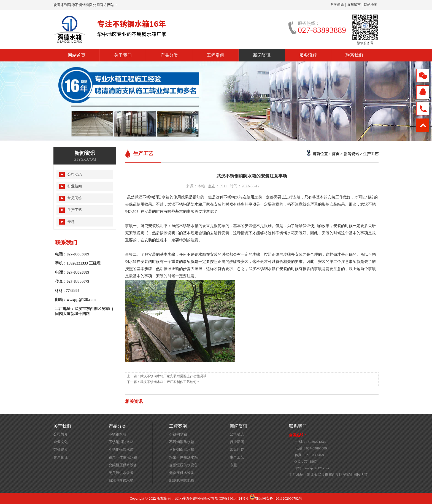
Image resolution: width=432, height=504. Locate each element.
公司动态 (75, 174)
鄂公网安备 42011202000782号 (276, 498)
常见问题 (337, 5)
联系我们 (354, 55)
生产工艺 (371, 154)
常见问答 (75, 198)
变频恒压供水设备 (123, 465)
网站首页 (77, 55)
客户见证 (61, 457)
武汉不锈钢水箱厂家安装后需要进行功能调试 (173, 376)
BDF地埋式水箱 (121, 480)
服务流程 (308, 55)
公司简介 (61, 434)
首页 (336, 154)
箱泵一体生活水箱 (123, 457)
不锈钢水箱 (118, 434)
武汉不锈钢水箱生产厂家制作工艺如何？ (170, 382)
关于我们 (123, 55)
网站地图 (371, 5)
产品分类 (169, 55)
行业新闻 (75, 186)
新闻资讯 (262, 55)
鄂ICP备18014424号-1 (232, 498)
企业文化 (61, 442)
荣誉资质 (61, 450)
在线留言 (354, 5)
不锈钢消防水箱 (121, 442)
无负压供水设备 (121, 473)
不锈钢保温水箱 (121, 450)
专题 (71, 222)
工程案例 (215, 55)
